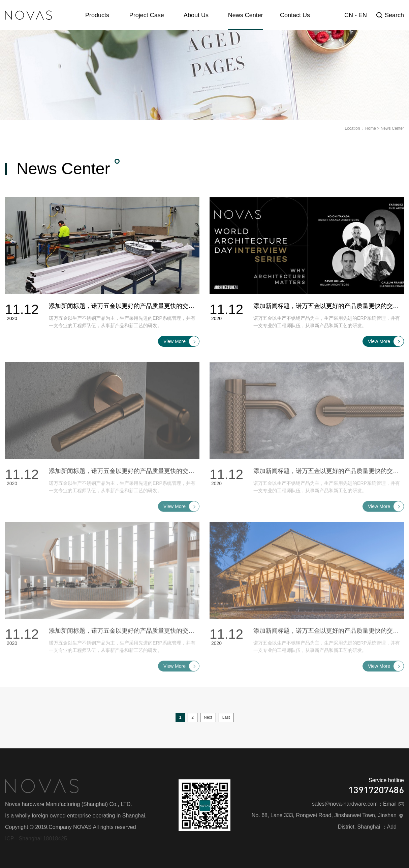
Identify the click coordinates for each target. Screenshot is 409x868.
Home (371, 128)
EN (363, 15)
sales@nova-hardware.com (345, 804)
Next (208, 717)
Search (390, 15)
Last (226, 717)
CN (349, 15)
